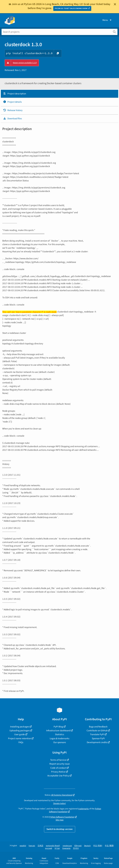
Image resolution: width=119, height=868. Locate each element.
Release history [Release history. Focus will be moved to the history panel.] (13, 110)
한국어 (76, 848)
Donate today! (60, 803)
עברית (57, 848)
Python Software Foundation (62, 817)
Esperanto (66, 848)
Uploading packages (20, 731)
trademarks (84, 809)
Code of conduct (58, 768)
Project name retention (20, 738)
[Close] (115, 4)
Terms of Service (58, 760)
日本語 (40, 846)
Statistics (59, 734)
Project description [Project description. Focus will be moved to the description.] (15, 94)
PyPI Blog (58, 727)
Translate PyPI (97, 734)
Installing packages (20, 727)
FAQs (21, 742)
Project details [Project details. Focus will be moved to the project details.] (12, 102)
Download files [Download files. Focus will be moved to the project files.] (12, 119)
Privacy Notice (58, 772)
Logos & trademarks (59, 738)
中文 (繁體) (109, 846)
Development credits (97, 742)
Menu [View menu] (107, 20)
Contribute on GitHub (97, 731)
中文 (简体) (98, 846)
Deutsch (87, 846)
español (23, 846)
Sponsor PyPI (98, 738)
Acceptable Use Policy (58, 776)
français (32, 846)
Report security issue (60, 764)
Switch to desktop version (60, 829)
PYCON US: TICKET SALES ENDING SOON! (71, 8)
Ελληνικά (78, 846)
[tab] (59, 94)
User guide (20, 734)
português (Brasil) (53, 846)
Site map (60, 820)
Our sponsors (60, 742)
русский (49, 848)
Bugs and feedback (98, 727)
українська (67, 846)
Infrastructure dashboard (58, 731)
